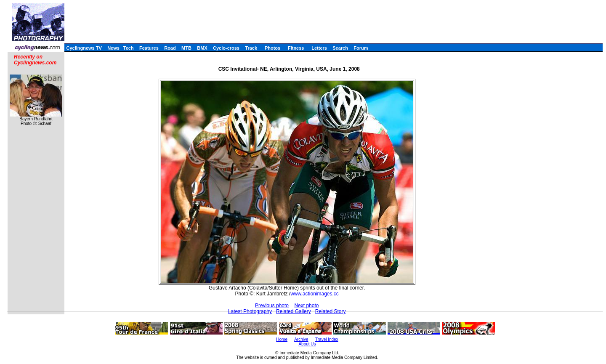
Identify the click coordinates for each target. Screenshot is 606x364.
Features (149, 48)
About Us (307, 344)
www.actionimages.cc (315, 294)
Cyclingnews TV (84, 48)
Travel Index (327, 339)
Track (251, 48)
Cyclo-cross (226, 48)
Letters (319, 48)
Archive (301, 339)
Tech (129, 48)
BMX (202, 48)
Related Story (331, 311)
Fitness (296, 48)
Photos (272, 48)
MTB (186, 48)
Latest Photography (250, 311)
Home (282, 339)
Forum (361, 48)
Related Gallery (294, 311)
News (113, 48)
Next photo (306, 306)
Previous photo (272, 306)
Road (170, 48)
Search (340, 48)
